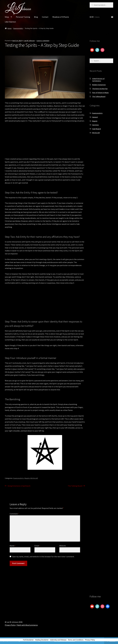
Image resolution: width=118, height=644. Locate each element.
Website (63, 546)
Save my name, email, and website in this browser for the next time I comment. (43, 557)
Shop (7, 17)
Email (37, 546)
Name (13, 546)
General (95, 117)
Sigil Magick (97, 129)
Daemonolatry (18, 28)
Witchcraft (34, 478)
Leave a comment (43, 41)
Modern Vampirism (99, 85)
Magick (27, 478)
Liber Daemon (10, 22)
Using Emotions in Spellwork (19, 486)
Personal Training (23, 17)
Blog (36, 17)
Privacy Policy (10, 625)
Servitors (95, 125)
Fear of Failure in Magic (100, 93)
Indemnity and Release (58, 640)
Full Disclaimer (28, 640)
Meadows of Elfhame (61, 17)
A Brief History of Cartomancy (98, 80)
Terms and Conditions (76, 640)
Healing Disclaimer (42, 640)
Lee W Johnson (29, 41)
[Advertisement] (45, 141)
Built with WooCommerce (27, 625)
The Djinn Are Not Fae (100, 89)
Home (10, 28)
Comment (14, 514)
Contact (45, 17)
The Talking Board (75, 486)
